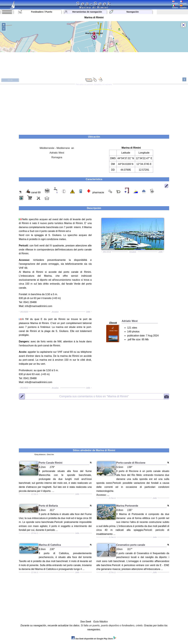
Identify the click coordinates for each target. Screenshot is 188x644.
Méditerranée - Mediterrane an (57, 148)
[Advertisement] (94, 108)
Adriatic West (57, 153)
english (175, 3)
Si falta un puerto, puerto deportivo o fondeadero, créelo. (112, 625)
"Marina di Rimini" (94, 396)
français (183, 3)
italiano (175, 7)
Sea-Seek (94, 4)
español (183, 7)
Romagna (57, 157)
